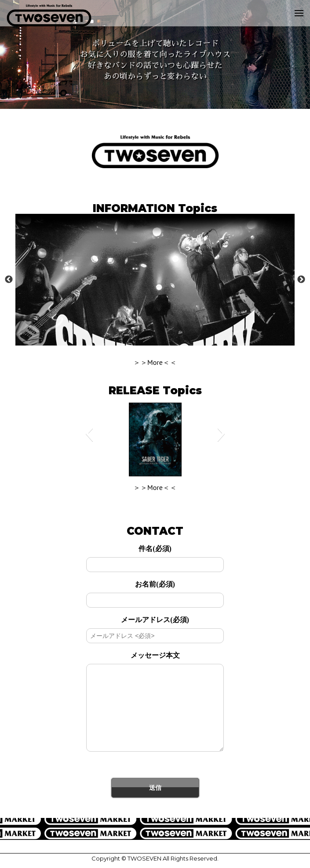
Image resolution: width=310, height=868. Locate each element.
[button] (89, 433)
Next (301, 280)
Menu (296, 7)
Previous (9, 280)
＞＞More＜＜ (155, 362)
